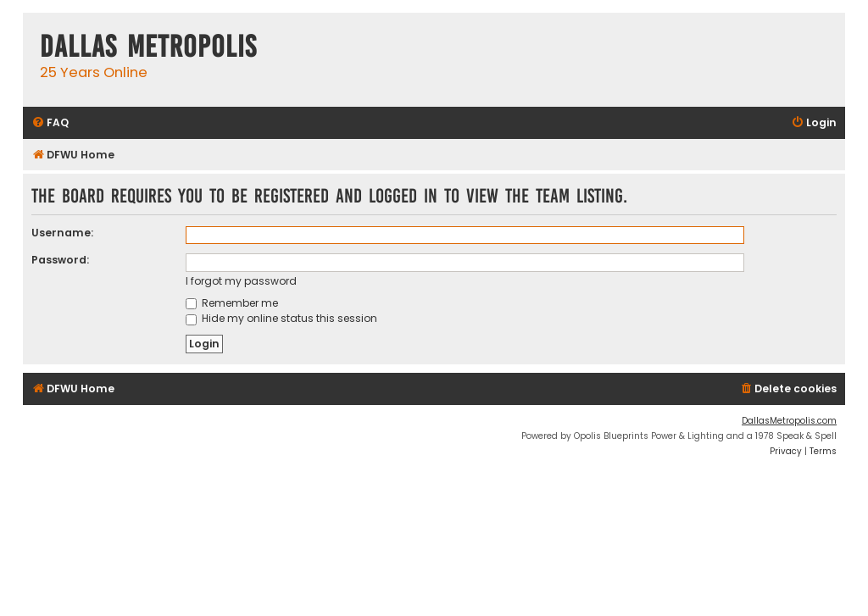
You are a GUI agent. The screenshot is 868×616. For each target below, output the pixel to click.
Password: (60, 260)
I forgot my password (241, 281)
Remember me (232, 303)
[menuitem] (50, 123)
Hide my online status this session (281, 318)
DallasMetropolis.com (789, 421)
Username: (62, 233)
